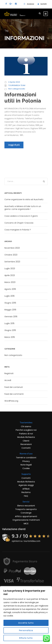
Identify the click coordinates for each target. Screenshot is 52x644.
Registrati (9, 373)
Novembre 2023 (12, 248)
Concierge (26, 513)
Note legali (26, 465)
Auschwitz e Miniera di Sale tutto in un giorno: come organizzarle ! (23, 208)
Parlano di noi (26, 434)
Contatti (26, 448)
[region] (26, 615)
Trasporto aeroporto (26, 509)
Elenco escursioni (26, 506)
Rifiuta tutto (26, 638)
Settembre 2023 (12, 262)
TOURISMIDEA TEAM (17, 85)
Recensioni (26, 444)
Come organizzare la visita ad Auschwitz (24, 199)
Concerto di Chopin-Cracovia (19, 223)
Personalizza (26, 630)
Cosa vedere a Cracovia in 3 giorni (21, 216)
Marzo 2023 (10, 282)
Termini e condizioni (26, 458)
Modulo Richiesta (26, 437)
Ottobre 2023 (11, 255)
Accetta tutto (26, 623)
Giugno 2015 (10, 330)
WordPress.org (11, 401)
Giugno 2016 (10, 303)
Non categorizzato (17, 89)
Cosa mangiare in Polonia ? (18, 230)
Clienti (26, 441)
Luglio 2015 (9, 323)
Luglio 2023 (10, 268)
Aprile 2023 (10, 275)
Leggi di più (14, 145)
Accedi (8, 380)
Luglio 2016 (9, 296)
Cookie (26, 468)
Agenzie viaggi (26, 485)
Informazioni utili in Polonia (23, 98)
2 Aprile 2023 (14, 82)
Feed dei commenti (14, 394)
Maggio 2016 (10, 310)
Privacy (26, 461)
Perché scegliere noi (26, 430)
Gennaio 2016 (11, 317)
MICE (26, 523)
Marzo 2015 (10, 337)
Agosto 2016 (10, 289)
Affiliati (26, 489)
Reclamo (26, 492)
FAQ (26, 496)
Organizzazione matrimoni (26, 520)
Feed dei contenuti (14, 387)
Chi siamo (26, 426)
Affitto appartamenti (26, 516)
